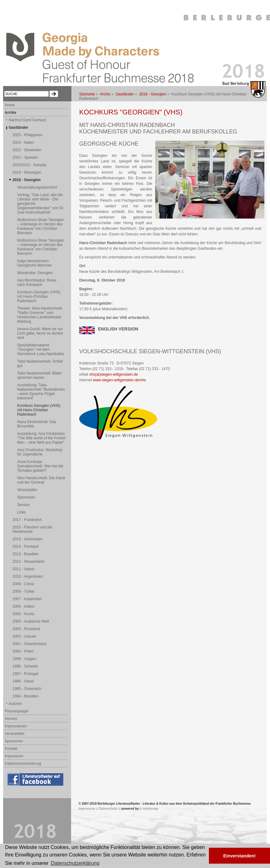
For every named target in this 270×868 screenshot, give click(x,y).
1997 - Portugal (25, 674)
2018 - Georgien (153, 94)
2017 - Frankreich (27, 520)
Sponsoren (26, 497)
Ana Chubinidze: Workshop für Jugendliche (40, 452)
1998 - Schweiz (25, 666)
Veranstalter (27, 490)
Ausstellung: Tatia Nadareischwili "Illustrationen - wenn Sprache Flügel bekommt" (41, 392)
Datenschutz (108, 809)
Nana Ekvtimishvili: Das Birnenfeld (37, 424)
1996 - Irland (23, 681)
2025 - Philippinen (27, 135)
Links (22, 512)
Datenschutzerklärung (23, 764)
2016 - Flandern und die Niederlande (32, 529)
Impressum (14, 756)
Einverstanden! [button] (239, 856)
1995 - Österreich (27, 689)
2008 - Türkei (23, 591)
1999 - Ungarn (24, 659)
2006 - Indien (23, 606)
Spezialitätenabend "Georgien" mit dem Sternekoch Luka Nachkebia (41, 350)
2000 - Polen (23, 651)
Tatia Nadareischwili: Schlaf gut (40, 364)
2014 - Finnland (25, 547)
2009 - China (23, 584)
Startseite (87, 94)
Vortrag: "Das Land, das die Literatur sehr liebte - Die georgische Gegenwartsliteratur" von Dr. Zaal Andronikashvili (41, 204)
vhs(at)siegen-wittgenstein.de (113, 374)
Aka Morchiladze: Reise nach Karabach (37, 282)
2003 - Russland (26, 629)
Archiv (105, 94)
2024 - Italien (23, 142)
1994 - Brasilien (25, 696)
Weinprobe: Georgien (35, 273)
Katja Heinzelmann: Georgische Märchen (34, 263)
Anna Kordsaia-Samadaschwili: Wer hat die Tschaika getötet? (40, 466)
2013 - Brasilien (25, 554)
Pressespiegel (16, 711)
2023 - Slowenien (27, 150)
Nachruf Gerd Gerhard (27, 120)
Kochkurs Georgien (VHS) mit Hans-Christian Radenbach (39, 297)
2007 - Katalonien (27, 599)
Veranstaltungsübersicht (37, 187)
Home (10, 105)
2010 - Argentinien (28, 576)
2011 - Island (23, 569)
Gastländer (125, 94)
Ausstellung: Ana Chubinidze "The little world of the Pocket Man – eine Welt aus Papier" (41, 438)
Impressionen (16, 726)
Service (23, 505)
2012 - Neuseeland (28, 562)
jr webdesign (149, 809)
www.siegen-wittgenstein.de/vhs (119, 380)
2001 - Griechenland (29, 644)
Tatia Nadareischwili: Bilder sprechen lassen (39, 375)
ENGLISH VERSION (118, 329)
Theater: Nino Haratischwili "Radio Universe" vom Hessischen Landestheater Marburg (39, 315)
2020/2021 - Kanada (29, 165)
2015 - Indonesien (27, 539)
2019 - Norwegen (27, 172)
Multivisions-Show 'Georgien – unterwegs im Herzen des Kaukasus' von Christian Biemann (41, 226)
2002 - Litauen (24, 636)
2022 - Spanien (25, 157)
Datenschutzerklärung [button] (75, 863)
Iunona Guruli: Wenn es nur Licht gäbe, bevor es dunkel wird (40, 333)
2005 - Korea (23, 614)
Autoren (15, 704)
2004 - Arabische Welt (31, 621)
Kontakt (11, 749)
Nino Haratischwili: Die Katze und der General (41, 480)
